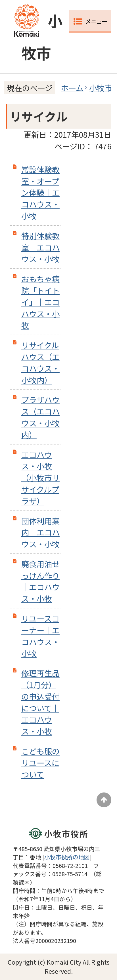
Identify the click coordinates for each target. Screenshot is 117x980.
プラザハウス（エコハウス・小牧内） (40, 417)
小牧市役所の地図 (67, 857)
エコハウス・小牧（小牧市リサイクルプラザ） (40, 478)
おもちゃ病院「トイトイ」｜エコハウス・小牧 (40, 302)
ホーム (72, 88)
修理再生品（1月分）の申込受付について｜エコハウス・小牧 (40, 702)
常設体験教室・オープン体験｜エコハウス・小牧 (40, 192)
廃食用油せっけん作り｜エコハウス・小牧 (40, 581)
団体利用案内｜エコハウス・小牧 (40, 532)
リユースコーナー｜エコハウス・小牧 (40, 636)
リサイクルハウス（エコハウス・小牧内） (40, 362)
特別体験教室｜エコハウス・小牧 (40, 247)
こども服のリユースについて (40, 763)
